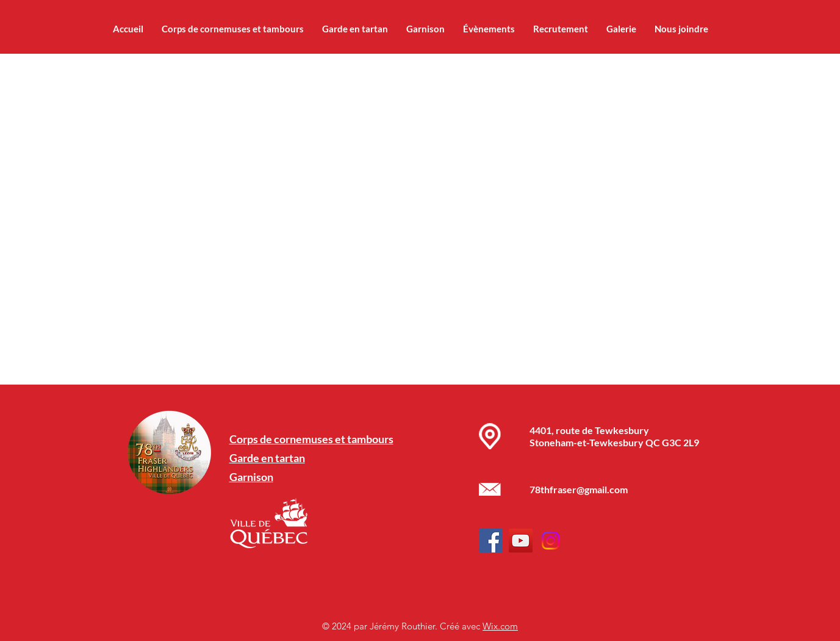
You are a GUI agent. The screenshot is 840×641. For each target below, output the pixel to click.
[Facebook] (491, 541)
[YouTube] (521, 541)
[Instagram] (551, 541)
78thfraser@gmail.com (579, 489)
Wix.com (500, 626)
